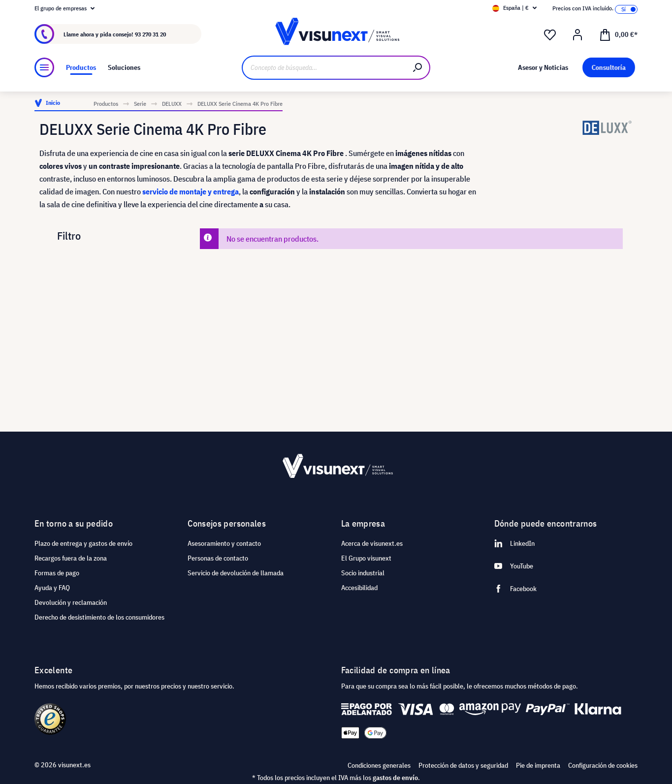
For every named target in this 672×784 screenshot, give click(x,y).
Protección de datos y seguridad (463, 765)
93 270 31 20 (150, 34)
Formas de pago (57, 573)
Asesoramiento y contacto (224, 543)
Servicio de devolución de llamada (236, 573)
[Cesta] (618, 34)
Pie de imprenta (538, 765)
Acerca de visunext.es (372, 543)
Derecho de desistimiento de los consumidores (99, 617)
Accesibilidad (359, 588)
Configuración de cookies (603, 765)
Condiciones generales (379, 765)
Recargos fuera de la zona (71, 558)
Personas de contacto (218, 558)
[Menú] (44, 67)
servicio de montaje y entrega (191, 191)
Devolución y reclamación (71, 602)
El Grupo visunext (366, 558)
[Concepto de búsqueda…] (324, 68)
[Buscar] (418, 68)
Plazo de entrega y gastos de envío (83, 543)
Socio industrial (363, 573)
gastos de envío (395, 778)
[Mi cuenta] (577, 35)
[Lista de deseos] (550, 35)
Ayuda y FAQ (52, 588)
